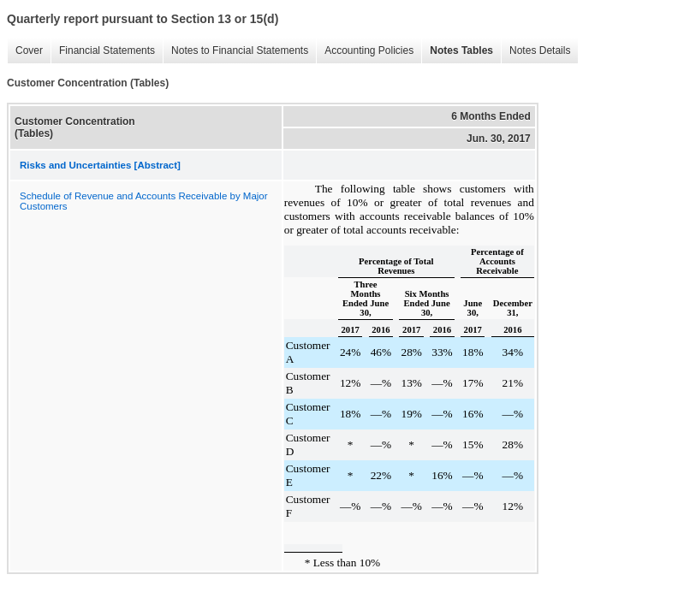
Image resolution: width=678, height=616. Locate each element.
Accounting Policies (369, 50)
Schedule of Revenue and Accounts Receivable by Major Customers (144, 201)
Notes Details (540, 50)
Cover (29, 50)
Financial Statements (107, 50)
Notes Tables (461, 50)
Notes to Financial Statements (240, 50)
